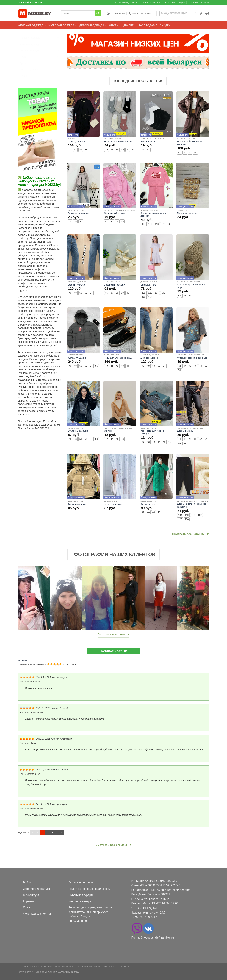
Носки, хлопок (148, 141)
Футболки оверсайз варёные (192, 358)
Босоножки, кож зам (115, 285)
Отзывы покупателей (127, 3)
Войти (27, 882)
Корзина (28, 901)
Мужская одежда (63, 25)
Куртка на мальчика (78, 504)
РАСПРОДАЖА (148, 25)
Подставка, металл (187, 213)
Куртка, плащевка (77, 358)
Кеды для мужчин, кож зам (118, 358)
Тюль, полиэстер (113, 504)
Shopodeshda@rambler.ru (157, 938)
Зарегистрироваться (36, 889)
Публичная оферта (81, 895)
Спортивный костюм (115, 213)
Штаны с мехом (185, 431)
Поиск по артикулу (175, 3)
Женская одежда (32, 25)
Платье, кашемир (77, 141)
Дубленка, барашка (78, 431)
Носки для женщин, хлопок (118, 141)
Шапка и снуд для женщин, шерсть (191, 286)
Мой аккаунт (31, 895)
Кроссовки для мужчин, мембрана (153, 432)
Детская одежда (93, 25)
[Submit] (98, 13)
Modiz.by (22, 661)
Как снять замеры (80, 901)
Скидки (165, 25)
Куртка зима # (148, 504)
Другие (130, 25)
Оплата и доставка (151, 3)
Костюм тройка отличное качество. (190, 143)
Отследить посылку (199, 3)
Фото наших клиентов (37, 914)
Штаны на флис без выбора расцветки (192, 505)
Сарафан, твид (148, 285)
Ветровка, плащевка (78, 213)
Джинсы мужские (77, 285)
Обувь (115, 25)
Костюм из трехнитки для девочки (154, 214)
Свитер (108, 431)
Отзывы (28, 907)
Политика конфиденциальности (90, 889)
